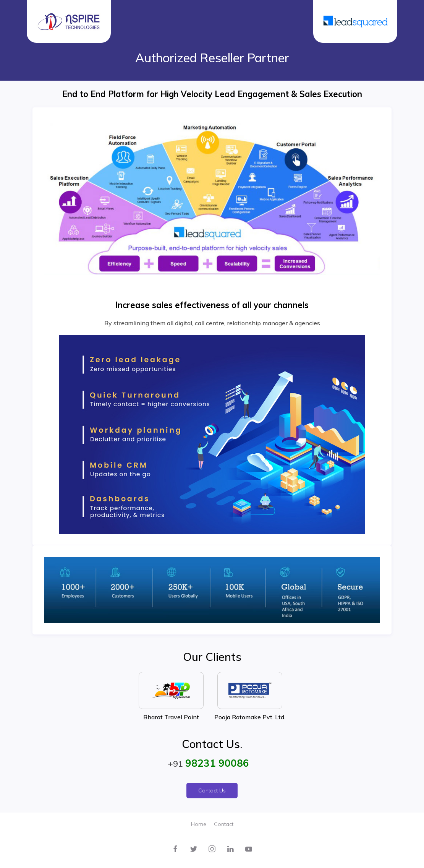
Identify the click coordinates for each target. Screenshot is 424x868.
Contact (224, 824)
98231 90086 (217, 763)
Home (199, 824)
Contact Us (212, 794)
